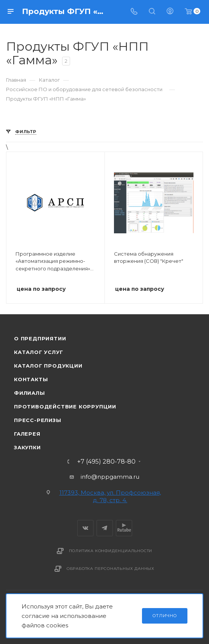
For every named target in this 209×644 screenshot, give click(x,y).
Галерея (27, 434)
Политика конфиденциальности (111, 551)
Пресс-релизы (38, 420)
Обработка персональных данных (111, 569)
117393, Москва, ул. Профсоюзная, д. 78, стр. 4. (110, 496)
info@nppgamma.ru (110, 477)
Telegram (105, 528)
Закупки (27, 447)
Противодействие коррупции (65, 407)
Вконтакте (85, 528)
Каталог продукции (48, 366)
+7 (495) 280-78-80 (106, 462)
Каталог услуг (38, 352)
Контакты (31, 379)
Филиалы (30, 393)
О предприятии (40, 338)
